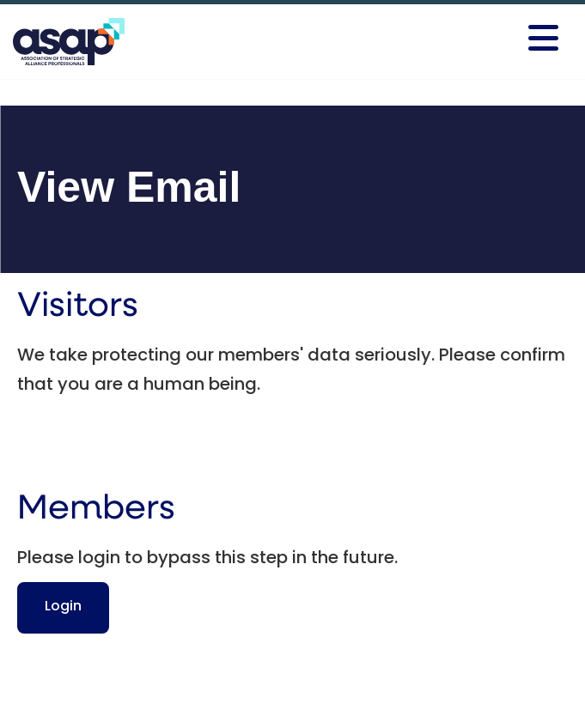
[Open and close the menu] (448, 39)
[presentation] (148, 442)
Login (63, 607)
